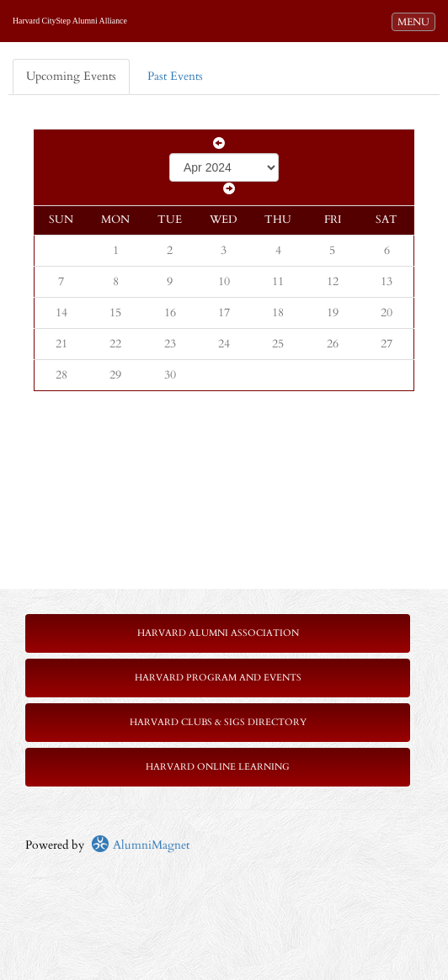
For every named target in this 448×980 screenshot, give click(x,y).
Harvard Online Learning (218, 767)
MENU (416, 21)
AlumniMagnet (140, 845)
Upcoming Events (71, 76)
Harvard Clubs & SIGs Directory (218, 722)
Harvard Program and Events (218, 678)
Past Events (175, 76)
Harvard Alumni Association (218, 633)
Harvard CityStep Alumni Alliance (70, 21)
